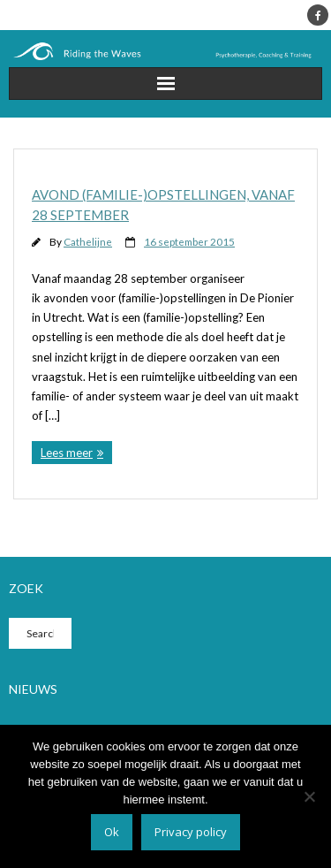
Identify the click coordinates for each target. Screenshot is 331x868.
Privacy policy (191, 832)
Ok (112, 832)
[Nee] (309, 796)
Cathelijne (88, 241)
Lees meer (67, 453)
